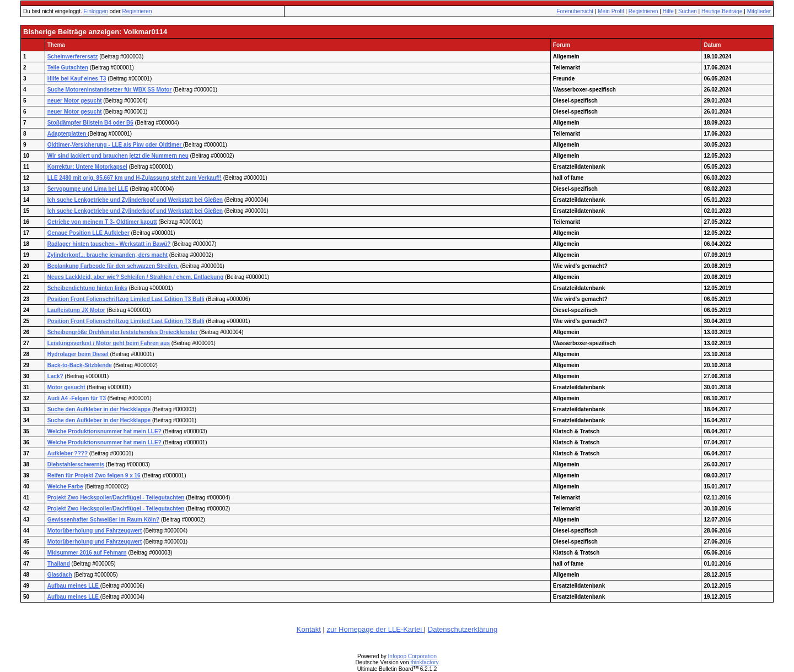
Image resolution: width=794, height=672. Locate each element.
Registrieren (137, 11)
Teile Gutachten (68, 68)
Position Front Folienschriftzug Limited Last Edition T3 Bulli (126, 299)
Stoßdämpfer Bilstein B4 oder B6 (90, 123)
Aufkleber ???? (68, 453)
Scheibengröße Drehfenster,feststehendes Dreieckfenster (123, 332)
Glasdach (60, 575)
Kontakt (309, 629)
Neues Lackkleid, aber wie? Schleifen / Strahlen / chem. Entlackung (136, 277)
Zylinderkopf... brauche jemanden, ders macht (108, 255)
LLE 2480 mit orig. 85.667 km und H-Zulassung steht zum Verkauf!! (135, 178)
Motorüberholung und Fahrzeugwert (95, 531)
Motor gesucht (66, 387)
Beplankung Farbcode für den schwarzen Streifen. (113, 266)
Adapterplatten (68, 134)
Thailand (59, 564)
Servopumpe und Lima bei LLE (88, 189)
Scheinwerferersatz (73, 57)
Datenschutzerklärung (463, 629)
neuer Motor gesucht (75, 101)
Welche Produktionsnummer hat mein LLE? (105, 431)
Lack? (55, 376)
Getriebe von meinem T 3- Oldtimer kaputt (102, 222)
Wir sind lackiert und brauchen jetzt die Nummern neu (118, 156)
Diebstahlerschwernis (76, 464)
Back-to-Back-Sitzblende (80, 365)
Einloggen (96, 11)
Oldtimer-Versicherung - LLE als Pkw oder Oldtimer (115, 145)
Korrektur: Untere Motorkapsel (87, 167)
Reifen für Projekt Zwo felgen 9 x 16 (94, 475)
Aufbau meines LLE (74, 586)
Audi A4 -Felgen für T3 (77, 398)
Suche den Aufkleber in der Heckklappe (100, 409)
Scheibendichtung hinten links (87, 288)
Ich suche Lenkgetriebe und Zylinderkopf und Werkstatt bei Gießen (135, 200)
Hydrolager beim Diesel (78, 354)
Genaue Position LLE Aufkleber (88, 233)
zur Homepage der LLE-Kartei (375, 629)
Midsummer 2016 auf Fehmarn (87, 553)
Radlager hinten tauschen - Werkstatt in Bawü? (109, 244)
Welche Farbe (65, 486)
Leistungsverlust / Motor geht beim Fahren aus (109, 343)
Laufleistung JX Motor (76, 310)
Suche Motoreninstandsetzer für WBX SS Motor (110, 90)
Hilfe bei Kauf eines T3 (77, 79)
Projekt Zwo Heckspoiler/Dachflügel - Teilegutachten (116, 498)
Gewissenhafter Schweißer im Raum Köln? (103, 520)
